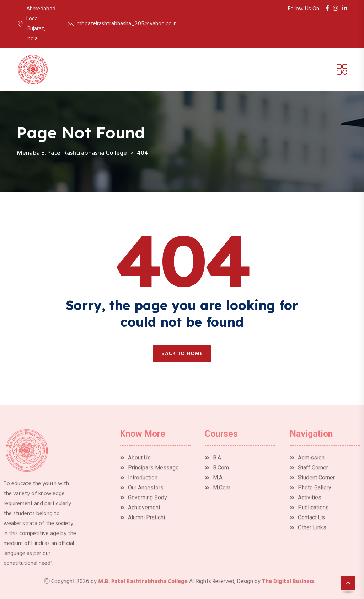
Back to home (182, 354)
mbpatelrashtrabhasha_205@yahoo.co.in (127, 24)
